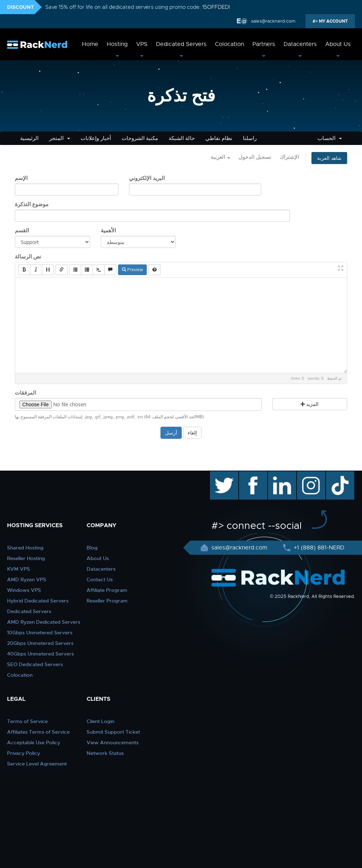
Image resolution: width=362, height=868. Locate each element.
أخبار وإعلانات (96, 138)
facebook (252, 475)
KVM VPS (19, 569)
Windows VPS (24, 590)
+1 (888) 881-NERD (318, 548)
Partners (264, 44)
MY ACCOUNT (333, 21)
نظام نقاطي (219, 138)
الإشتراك (289, 157)
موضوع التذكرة (32, 204)
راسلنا (250, 138)
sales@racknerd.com (273, 21)
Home (90, 44)
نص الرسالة (28, 257)
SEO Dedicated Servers (35, 664)
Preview (132, 270)
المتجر (60, 138)
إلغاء (192, 433)
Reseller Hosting (26, 558)
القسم (22, 231)
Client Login (100, 721)
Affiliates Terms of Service (38, 732)
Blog (92, 548)
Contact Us (100, 579)
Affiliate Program (107, 590)
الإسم (21, 178)
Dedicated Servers (181, 44)
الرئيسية (29, 138)
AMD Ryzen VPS (27, 579)
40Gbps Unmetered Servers (40, 654)
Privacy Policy (24, 753)
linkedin (278, 475)
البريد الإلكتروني (147, 178)
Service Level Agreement (37, 764)
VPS (142, 44)
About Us (338, 44)
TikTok (335, 475)
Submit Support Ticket (113, 732)
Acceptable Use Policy (34, 742)
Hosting (117, 44)
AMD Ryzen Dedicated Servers (44, 622)
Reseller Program (107, 601)
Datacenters (300, 44)
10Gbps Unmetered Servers (40, 633)
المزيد (310, 404)
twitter (219, 475)
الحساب (330, 138)
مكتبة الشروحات (140, 138)
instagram (310, 475)
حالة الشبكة (182, 138)
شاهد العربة (329, 158)
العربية (220, 157)
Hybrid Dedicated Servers (38, 601)
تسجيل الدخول (255, 157)
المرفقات (25, 393)
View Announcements (113, 742)
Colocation (229, 44)
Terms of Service (27, 721)
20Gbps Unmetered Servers (40, 643)
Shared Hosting (25, 548)
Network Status (105, 753)
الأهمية (108, 231)
